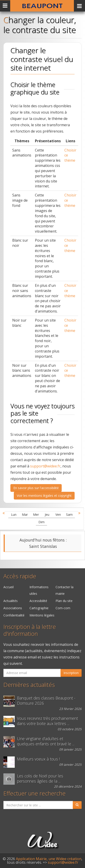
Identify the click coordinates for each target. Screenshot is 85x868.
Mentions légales (42, 615)
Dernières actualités (29, 685)
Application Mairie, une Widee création (49, 859)
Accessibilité (38, 601)
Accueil (8, 587)
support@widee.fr (45, 466)
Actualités (11, 601)
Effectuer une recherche (35, 793)
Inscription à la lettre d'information (30, 630)
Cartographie (39, 608)
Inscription (71, 673)
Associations (13, 608)
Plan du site (64, 601)
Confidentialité (14, 615)
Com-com (63, 608)
